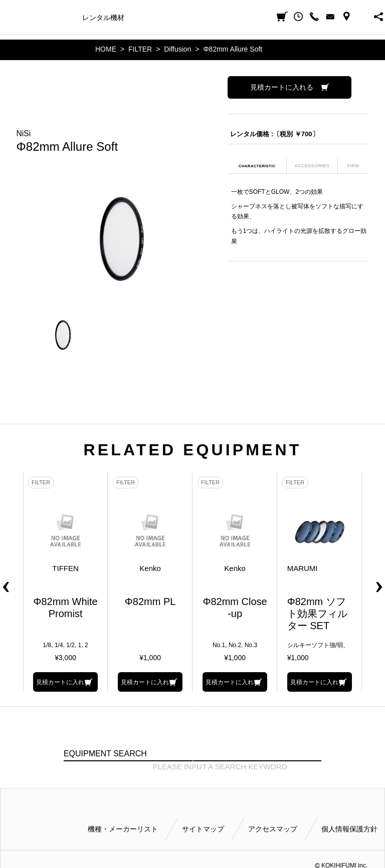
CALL (314, 17)
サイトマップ (203, 829)
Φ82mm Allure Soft (233, 49)
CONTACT (330, 17)
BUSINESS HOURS (362, 17)
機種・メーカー (50, 18)
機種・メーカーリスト (123, 829)
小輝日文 (9, 17)
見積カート (282, 17)
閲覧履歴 (298, 17)
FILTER (140, 49)
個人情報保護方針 (349, 829)
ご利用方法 (236, 18)
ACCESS (346, 17)
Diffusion (177, 49)
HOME (106, 49)
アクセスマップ (273, 829)
